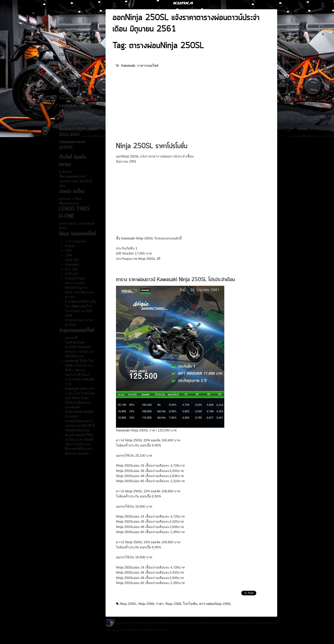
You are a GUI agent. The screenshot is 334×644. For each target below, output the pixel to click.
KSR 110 (67, 91)
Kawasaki (67, 77)
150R (64, 62)
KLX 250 (67, 84)
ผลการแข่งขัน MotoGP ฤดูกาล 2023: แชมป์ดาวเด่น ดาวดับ (77, 111)
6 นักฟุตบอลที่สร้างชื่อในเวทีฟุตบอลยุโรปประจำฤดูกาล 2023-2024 (79, 129)
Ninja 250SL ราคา (151, 604)
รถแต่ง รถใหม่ (71, 199)
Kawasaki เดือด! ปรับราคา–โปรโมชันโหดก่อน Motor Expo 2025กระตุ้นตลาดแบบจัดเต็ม (80, 398)
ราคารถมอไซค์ (69, 41)
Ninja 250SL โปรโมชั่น (181, 604)
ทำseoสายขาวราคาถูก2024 (72, 145)
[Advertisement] (191, 107)
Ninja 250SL (128, 604)
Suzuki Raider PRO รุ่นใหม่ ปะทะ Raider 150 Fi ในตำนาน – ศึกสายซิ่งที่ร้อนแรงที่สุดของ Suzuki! (80, 444)
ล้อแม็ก (67, 172)
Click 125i (68, 69)
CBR (63, 55)
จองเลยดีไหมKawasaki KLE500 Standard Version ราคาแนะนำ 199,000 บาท (80, 347)
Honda (64, 48)
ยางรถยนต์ (86, 223)
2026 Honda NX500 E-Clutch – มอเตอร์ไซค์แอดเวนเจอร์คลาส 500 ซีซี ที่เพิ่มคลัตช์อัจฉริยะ (80, 421)
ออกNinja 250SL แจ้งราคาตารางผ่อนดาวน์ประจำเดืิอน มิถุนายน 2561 (186, 24)
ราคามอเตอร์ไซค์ (223, 623)
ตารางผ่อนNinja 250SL (215, 604)
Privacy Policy (71, 99)
